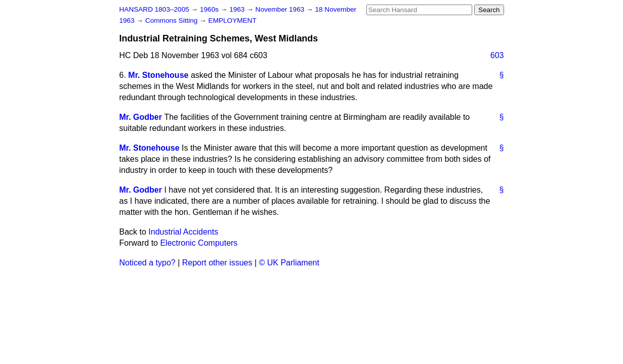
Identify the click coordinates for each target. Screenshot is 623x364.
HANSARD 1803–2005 (154, 9)
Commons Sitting (172, 20)
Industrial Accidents (183, 232)
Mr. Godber (141, 117)
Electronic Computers (199, 243)
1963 (238, 9)
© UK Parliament (289, 263)
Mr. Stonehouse (158, 75)
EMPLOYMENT (233, 20)
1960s (210, 9)
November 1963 (281, 9)
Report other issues (217, 263)
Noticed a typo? (148, 263)
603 (497, 55)
